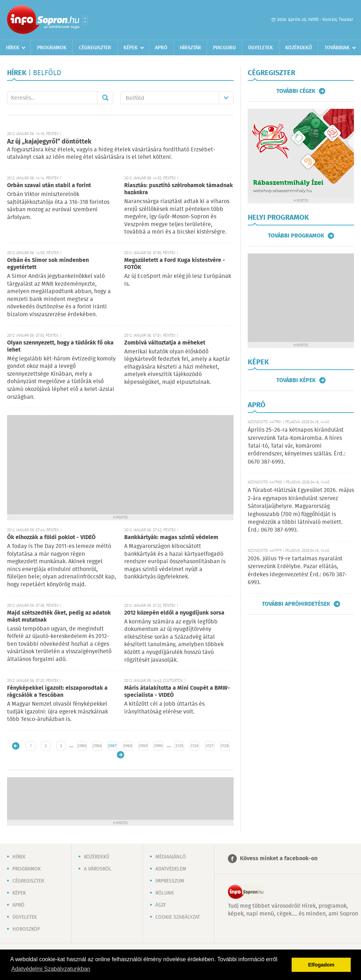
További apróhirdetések (296, 604)
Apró (161, 48)
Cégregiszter (95, 48)
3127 (210, 746)
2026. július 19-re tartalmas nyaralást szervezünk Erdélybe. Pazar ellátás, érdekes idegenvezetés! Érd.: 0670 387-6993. (297, 571)
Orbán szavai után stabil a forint (49, 186)
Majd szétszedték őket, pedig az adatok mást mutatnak (59, 617)
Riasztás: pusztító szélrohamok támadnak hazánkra (179, 189)
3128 (225, 746)
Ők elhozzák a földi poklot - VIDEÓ (51, 537)
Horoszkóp (26, 929)
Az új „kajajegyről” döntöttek (49, 142)
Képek (131, 48)
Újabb (16, 746)
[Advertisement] (120, 465)
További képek (296, 380)
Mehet (105, 98)
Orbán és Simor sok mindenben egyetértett (48, 264)
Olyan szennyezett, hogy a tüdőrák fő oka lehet (60, 346)
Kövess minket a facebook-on (279, 859)
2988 (128, 746)
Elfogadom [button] (321, 965)
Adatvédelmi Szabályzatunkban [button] (51, 969)
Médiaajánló (171, 857)
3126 (194, 746)
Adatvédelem (171, 869)
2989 (143, 746)
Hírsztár (190, 48)
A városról (98, 869)
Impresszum (170, 881)
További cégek (296, 91)
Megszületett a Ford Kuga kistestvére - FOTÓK (175, 264)
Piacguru (224, 48)
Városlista (85, 20)
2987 (112, 746)
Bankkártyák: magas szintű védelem (171, 537)
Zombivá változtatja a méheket (165, 343)
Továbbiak (337, 48)
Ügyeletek (260, 48)
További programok (296, 236)
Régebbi (121, 755)
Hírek (13, 48)
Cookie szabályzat (178, 917)
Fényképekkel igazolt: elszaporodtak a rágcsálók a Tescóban (57, 692)
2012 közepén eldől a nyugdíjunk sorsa (174, 613)
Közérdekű (299, 48)
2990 (158, 746)
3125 (179, 746)
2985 (82, 746)
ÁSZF (161, 905)
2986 (97, 746)
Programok (52, 48)
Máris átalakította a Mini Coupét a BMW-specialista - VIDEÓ (177, 692)
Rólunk (165, 893)
